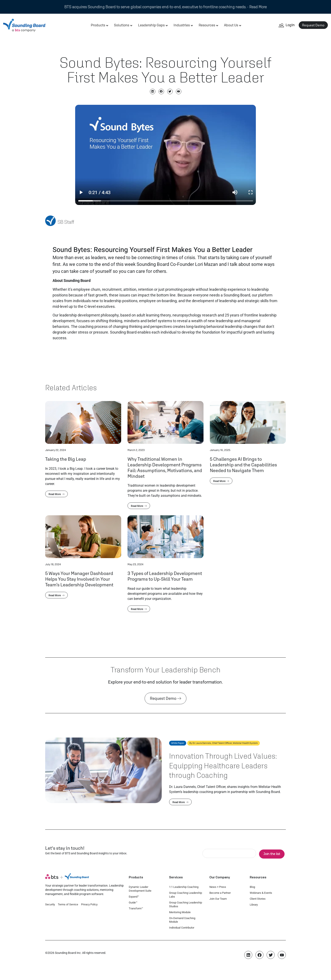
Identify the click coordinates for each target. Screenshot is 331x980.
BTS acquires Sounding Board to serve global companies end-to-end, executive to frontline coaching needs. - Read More (166, 7)
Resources (207, 25)
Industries (182, 25)
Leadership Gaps (151, 25)
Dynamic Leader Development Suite (140, 889)
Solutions (122, 25)
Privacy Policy (89, 904)
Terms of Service (68, 904)
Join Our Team (218, 899)
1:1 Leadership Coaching (184, 887)
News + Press (218, 887)
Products (98, 25)
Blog (252, 887)
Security (50, 904)
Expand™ (134, 897)
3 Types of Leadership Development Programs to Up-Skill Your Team (165, 576)
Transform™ (136, 908)
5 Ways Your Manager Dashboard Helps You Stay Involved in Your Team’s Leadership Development (79, 579)
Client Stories (258, 899)
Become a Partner (220, 893)
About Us (231, 25)
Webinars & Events (261, 893)
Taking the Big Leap (66, 459)
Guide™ (133, 903)
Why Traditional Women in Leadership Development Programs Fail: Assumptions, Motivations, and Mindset (165, 467)
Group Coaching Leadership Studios (186, 904)
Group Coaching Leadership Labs (186, 895)
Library (254, 905)
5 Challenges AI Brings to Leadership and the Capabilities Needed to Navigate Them (243, 465)
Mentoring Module (180, 912)
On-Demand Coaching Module (182, 920)
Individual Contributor (182, 928)
